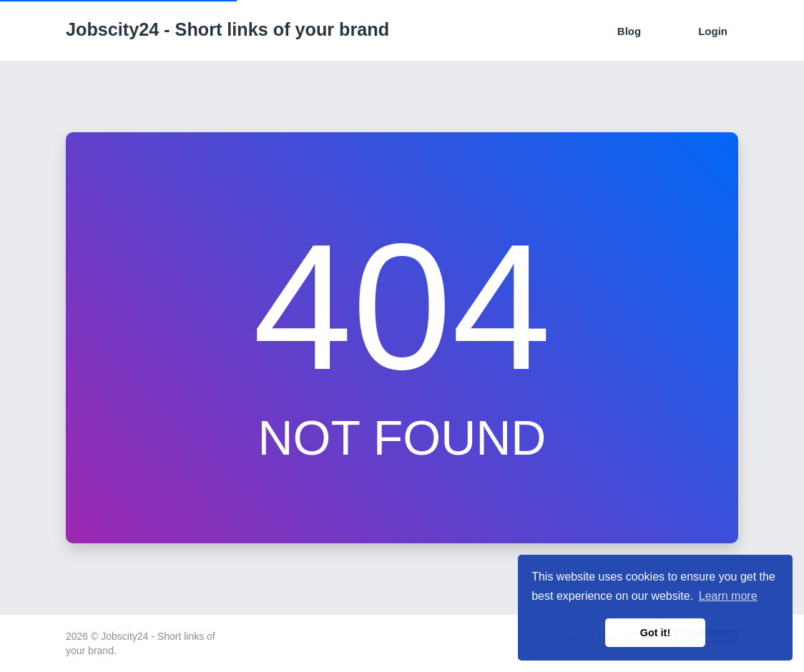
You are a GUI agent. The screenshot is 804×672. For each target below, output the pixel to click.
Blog (629, 31)
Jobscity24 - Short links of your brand (227, 29)
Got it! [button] (655, 633)
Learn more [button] (728, 596)
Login (713, 31)
